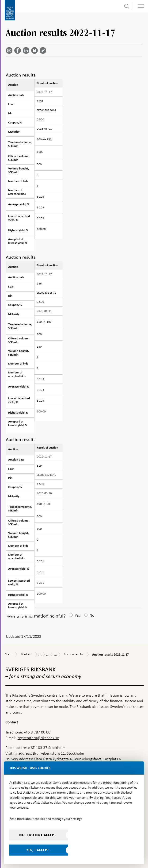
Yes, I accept (38, 850)
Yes (77, 615)
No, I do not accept (38, 835)
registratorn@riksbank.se (38, 738)
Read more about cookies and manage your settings (46, 819)
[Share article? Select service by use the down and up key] (27, 50)
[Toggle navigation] (141, 6)
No (92, 615)
